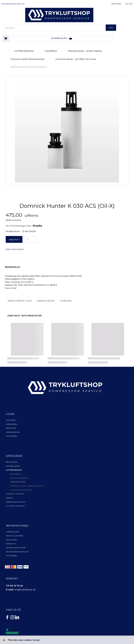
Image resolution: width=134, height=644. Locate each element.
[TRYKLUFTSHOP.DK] (59, 15)
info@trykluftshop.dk (25, 590)
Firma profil (12, 540)
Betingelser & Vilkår (16, 548)
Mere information (15, 249)
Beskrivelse (12, 267)
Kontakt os (11, 544)
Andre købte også (20, 301)
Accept (36, 640)
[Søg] (111, 28)
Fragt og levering (15, 536)
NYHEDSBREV (12, 556)
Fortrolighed (12, 532)
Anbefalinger (46, 301)
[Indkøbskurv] (58, 38)
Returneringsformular (13, 4)
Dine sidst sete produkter (24, 316)
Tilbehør (66, 301)
